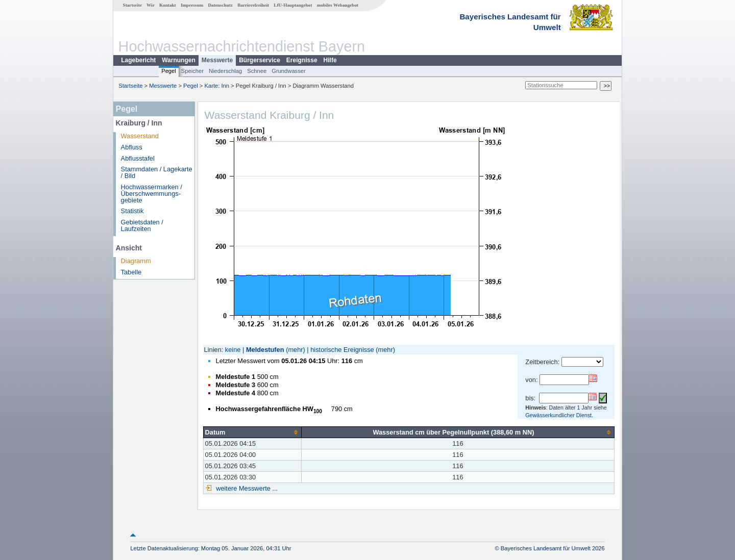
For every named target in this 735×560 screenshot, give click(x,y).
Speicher (192, 71)
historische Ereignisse (342, 350)
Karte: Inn (217, 86)
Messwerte (217, 60)
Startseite (132, 5)
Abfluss (132, 147)
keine (233, 350)
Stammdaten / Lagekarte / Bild (157, 172)
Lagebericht (138, 60)
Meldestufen (265, 350)
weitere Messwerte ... (246, 488)
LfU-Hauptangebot (293, 5)
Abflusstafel (138, 158)
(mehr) (296, 350)
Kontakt (168, 5)
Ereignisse (302, 60)
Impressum (192, 5)
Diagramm (136, 261)
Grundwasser (289, 71)
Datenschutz (220, 5)
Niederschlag (225, 71)
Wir (151, 5)
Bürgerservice (260, 60)
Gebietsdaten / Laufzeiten (142, 225)
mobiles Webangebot (338, 5)
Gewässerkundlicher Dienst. (559, 415)
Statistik (132, 211)
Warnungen (179, 60)
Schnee (257, 71)
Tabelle (131, 272)
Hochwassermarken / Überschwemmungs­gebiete (152, 194)
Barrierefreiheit (253, 5)
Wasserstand (140, 136)
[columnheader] (252, 432)
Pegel (169, 71)
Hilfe (330, 60)
